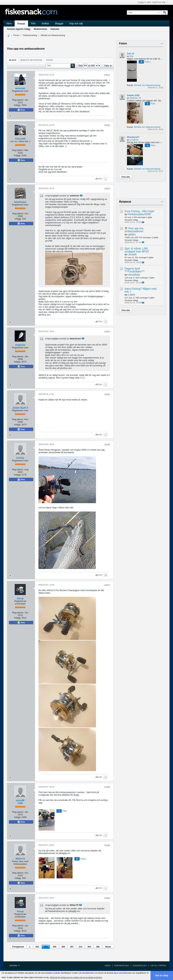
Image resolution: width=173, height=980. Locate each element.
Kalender (55, 29)
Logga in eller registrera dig (153, 2)
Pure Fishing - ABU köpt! (139, 211)
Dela (21, 110)
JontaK (132, 254)
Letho (132, 295)
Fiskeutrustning (30, 35)
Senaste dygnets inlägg (19, 29)
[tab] (13, 60)
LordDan (134, 140)
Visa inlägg (81, 196)
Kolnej (20, 458)
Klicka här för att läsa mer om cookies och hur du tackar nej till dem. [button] (76, 977)
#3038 (107, 787)
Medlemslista (40, 29)
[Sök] (144, 13)
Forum (21, 24)
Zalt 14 (130, 54)
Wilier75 (20, 859)
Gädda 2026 (133, 95)
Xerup (20, 598)
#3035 (107, 395)
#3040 (107, 898)
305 (55, 947)
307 (72, 947)
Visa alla (126, 177)
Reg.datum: (18, 100)
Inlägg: (17, 105)
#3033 (107, 189)
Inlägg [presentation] (13, 60)
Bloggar (59, 24)
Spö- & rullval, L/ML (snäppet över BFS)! (137, 250)
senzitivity (134, 275)
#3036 (107, 445)
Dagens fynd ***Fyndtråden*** (135, 270)
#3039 (107, 845)
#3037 (107, 585)
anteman (20, 88)
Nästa (108, 947)
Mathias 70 (135, 98)
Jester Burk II (20, 408)
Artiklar (45, 24)
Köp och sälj (76, 24)
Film (33, 24)
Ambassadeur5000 (139, 214)
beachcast (20, 202)
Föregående (18, 947)
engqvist (20, 345)
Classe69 (20, 139)
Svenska (14, 966)
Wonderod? (133, 137)
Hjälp (108, 966)
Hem (9, 24)
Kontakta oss (122, 966)
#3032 (107, 125)
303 (37, 947)
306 (63, 947)
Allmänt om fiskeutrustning (53, 35)
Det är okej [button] (162, 975)
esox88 (20, 800)
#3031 (107, 75)
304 (46, 947)
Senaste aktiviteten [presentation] (31, 60)
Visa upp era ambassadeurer (134, 230)
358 (98, 947)
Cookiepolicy (140, 966)
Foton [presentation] (49, 60)
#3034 (107, 332)
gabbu (132, 234)
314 (80, 947)
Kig (131, 56)
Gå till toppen (158, 966)
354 (89, 947)
